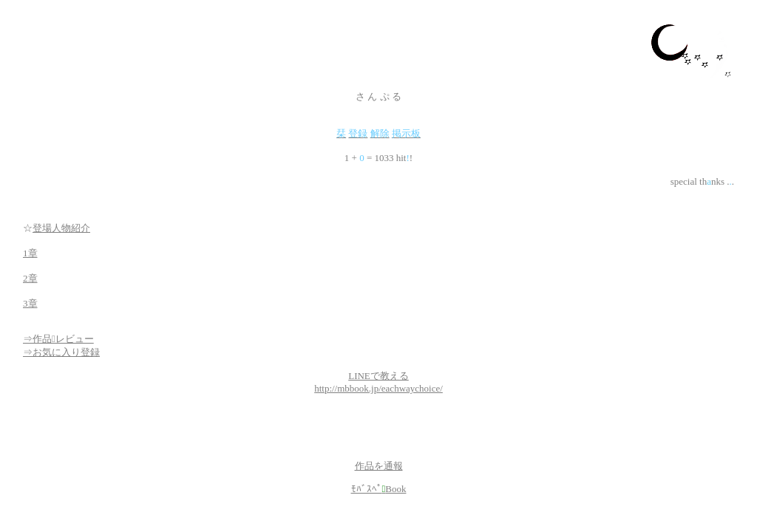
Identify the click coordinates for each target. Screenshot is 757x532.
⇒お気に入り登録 (61, 352)
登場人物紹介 (61, 228)
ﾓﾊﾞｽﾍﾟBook (379, 489)
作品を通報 (379, 466)
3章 (30, 303)
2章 (30, 278)
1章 (30, 253)
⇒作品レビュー (58, 339)
